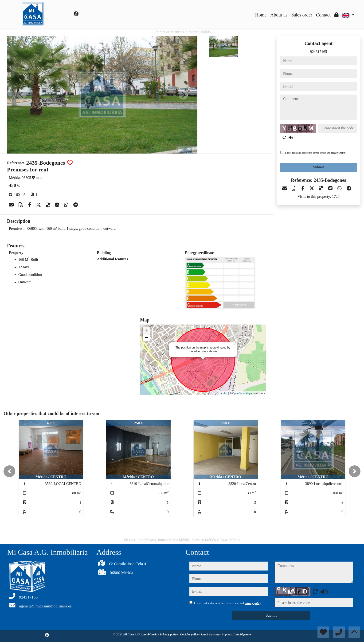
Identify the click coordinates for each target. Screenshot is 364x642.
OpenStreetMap (242, 393)
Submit (318, 167)
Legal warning (211, 634)
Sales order (302, 15)
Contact (323, 15)
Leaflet (224, 393)
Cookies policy (190, 634)
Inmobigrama (242, 634)
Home (261, 15)
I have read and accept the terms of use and (315, 153)
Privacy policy (169, 634)
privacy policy (338, 153)
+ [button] (147, 331)
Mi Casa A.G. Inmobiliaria (141, 634)
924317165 (318, 52)
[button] (9, 471)
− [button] (147, 338)
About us (279, 15)
